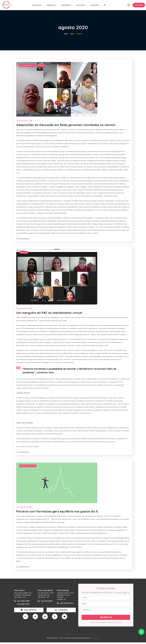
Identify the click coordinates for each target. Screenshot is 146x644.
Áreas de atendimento (28, 66)
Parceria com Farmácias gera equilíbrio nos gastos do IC (58, 513)
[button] (129, 5)
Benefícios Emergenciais (28, 467)
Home (66, 34)
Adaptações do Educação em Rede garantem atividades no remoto (66, 125)
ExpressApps (95, 640)
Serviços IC (41, 66)
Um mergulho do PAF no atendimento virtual (50, 314)
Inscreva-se (106, 619)
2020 (72, 34)
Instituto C (26, 239)
